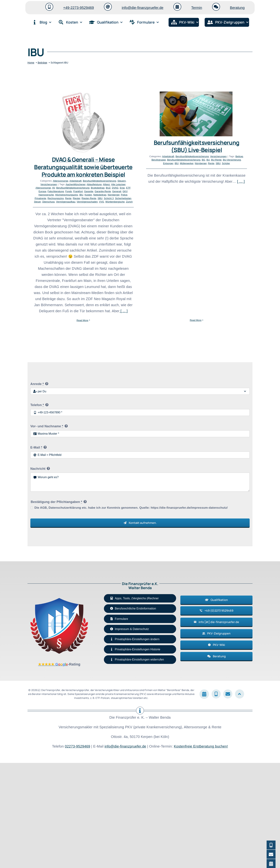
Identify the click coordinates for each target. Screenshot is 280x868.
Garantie (89, 191)
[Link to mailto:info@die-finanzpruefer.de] (108, 7)
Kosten (88, 195)
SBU (100, 198)
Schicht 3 (109, 198)
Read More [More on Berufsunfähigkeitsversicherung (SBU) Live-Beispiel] (161, 191)
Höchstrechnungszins (67, 195)
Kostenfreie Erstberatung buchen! (201, 849)
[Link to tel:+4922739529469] (49, 7)
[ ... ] (124, 311)
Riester (77, 198)
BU (173, 160)
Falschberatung (56, 191)
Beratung (237, 8)
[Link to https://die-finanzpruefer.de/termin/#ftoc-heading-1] (177, 7)
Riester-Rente (89, 198)
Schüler (191, 163)
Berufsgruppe (124, 160)
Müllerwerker (152, 163)
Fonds (69, 191)
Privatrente (40, 198)
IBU (81, 195)
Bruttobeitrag (98, 188)
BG (168, 160)
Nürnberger (166, 163)
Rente (68, 198)
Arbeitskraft (76, 181)
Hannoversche (46, 195)
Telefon (37, 507)
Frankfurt (78, 191)
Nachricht (38, 571)
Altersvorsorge (61, 181)
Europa (42, 191)
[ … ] (206, 181)
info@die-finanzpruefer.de (143, 8)
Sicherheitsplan (123, 198)
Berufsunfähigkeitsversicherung (99, 181)
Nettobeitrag (100, 195)
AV (54, 188)
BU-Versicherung (197, 160)
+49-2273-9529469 (79, 8)
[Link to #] (240, 796)
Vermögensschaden (87, 202)
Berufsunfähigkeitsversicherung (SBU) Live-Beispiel (162, 146)
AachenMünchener (76, 184)
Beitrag (204, 156)
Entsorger (133, 163)
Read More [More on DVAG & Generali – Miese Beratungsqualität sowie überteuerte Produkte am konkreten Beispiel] (82, 320)
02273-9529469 (77, 849)
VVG (102, 202)
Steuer (37, 202)
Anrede (37, 486)
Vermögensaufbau (66, 202)
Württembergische (115, 202)
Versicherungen (49, 184)
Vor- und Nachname (47, 529)
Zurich (129, 202)
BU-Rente (181, 160)
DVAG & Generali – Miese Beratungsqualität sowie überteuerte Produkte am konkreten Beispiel (83, 167)
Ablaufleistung (94, 184)
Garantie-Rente (103, 191)
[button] (140, 742)
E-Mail (36, 550)
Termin (197, 8)
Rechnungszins (56, 198)
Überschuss (48, 202)
